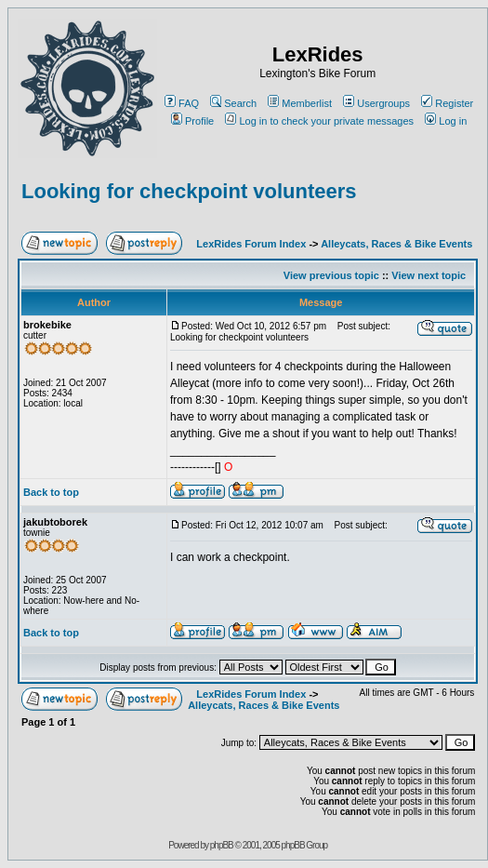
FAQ (182, 103)
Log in (446, 121)
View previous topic (331, 275)
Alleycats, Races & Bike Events (396, 244)
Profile (192, 121)
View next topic (429, 275)
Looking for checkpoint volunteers (189, 191)
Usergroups (376, 103)
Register (447, 103)
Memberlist (300, 103)
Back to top (51, 492)
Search (233, 103)
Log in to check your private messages (319, 121)
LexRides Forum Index (251, 244)
